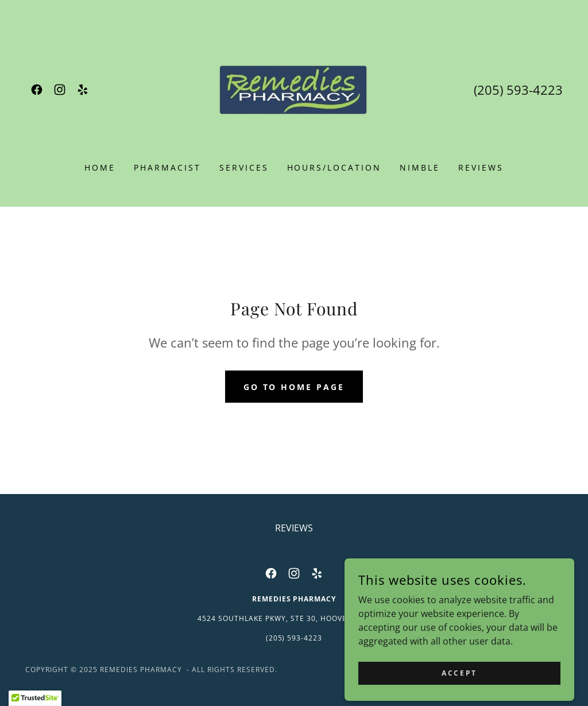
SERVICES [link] (244, 167)
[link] (37, 90)
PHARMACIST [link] (167, 167)
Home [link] (100, 167)
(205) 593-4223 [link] (518, 90)
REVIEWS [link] (481, 167)
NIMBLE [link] (420, 167)
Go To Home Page (294, 387)
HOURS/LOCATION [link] (334, 167)
